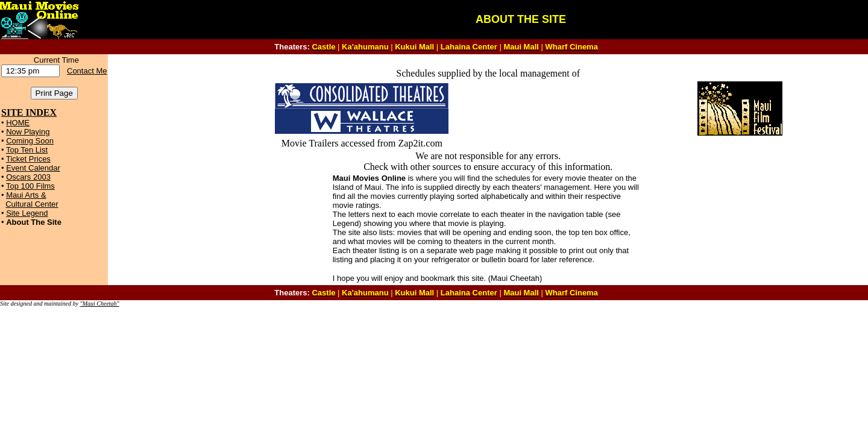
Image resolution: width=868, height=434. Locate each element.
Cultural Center (32, 204)
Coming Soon (30, 141)
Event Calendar (33, 168)
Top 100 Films (30, 186)
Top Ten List (27, 150)
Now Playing (28, 132)
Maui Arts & (26, 195)
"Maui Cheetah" (99, 303)
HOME (18, 123)
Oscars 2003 (28, 177)
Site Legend (27, 213)
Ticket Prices (28, 159)
